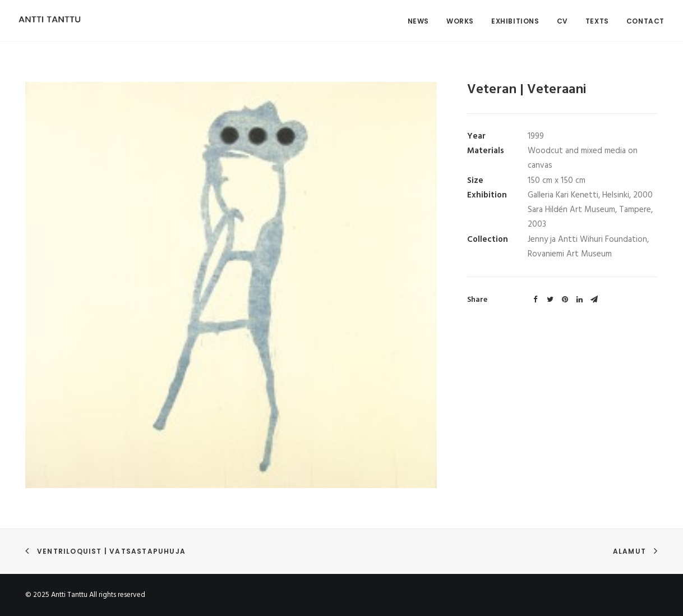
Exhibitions (515, 21)
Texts (597, 21)
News (418, 21)
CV (562, 21)
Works (460, 21)
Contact (645, 21)
